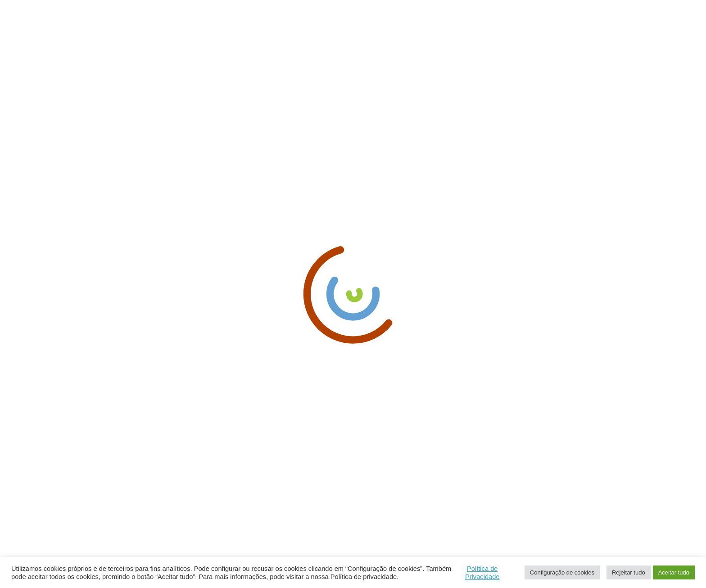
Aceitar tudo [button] (674, 572)
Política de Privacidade (482, 573)
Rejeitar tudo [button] (629, 572)
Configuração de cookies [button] (562, 572)
